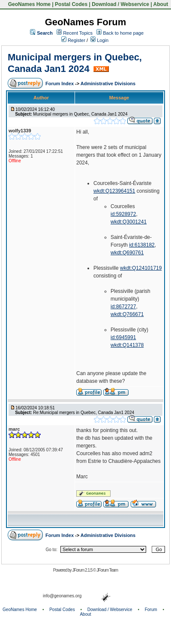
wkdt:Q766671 (127, 314)
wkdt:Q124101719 (141, 268)
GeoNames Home (28, 4)
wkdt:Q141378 (127, 345)
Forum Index (60, 83)
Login (99, 40)
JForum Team (107, 570)
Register (73, 40)
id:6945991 (123, 337)
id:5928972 (123, 214)
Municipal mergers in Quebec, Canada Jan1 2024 (75, 63)
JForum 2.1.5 (82, 570)
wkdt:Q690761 (127, 253)
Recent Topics (78, 33)
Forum (151, 610)
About (161, 4)
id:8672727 (123, 307)
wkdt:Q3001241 (129, 222)
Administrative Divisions (108, 83)
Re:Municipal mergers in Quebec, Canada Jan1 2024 (84, 413)
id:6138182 (142, 245)
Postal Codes (71, 4)
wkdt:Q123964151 (114, 191)
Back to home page (123, 33)
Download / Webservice (120, 4)
